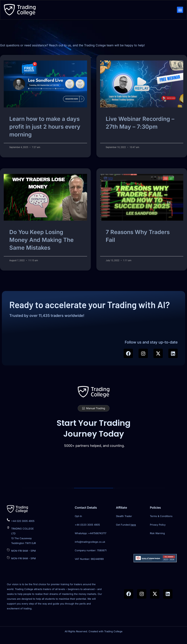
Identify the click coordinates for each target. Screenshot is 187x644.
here (133, 531)
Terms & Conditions (161, 522)
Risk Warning (157, 540)
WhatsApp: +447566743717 (91, 540)
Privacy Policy (158, 531)
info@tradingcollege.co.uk (90, 548)
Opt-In (78, 522)
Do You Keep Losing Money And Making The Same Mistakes (41, 244)
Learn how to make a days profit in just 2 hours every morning (45, 131)
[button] (180, 10)
